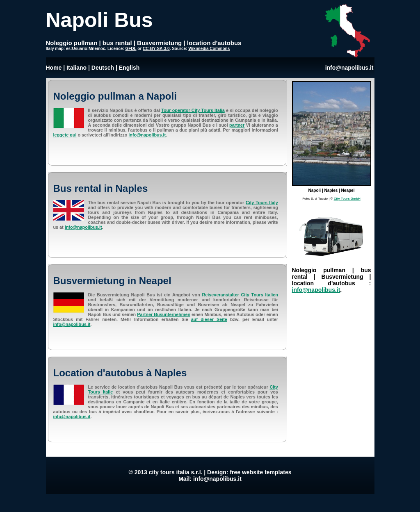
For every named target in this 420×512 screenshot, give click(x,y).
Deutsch (103, 68)
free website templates (260, 472)
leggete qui (65, 135)
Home (54, 68)
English (129, 68)
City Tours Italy (262, 203)
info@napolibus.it (349, 68)
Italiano (76, 68)
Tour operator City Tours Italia (193, 110)
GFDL (131, 49)
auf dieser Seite (209, 319)
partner (237, 125)
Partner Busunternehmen (164, 314)
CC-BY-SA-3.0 (156, 49)
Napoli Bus (99, 20)
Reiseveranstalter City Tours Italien (240, 295)
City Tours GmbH (347, 199)
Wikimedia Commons (209, 49)
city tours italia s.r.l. (176, 472)
